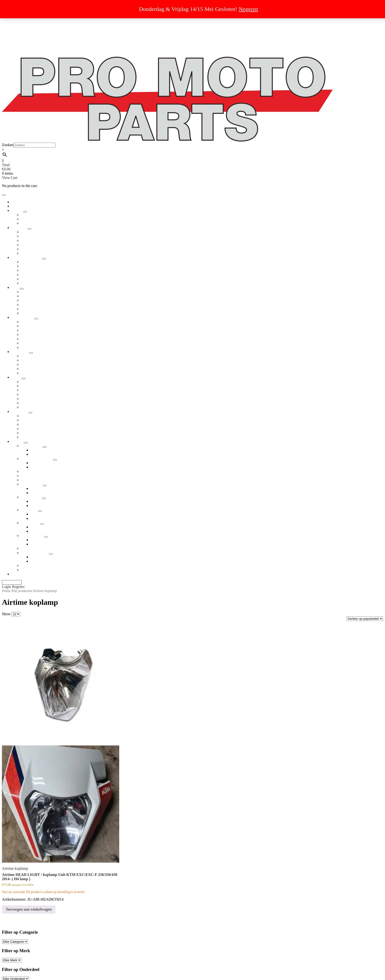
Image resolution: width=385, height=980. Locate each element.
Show (6, 614)
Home (6, 591)
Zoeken (8, 145)
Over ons (18, 42)
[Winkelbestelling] (365, 619)
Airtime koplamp (15, 868)
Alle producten (22, 591)
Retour (17, 38)
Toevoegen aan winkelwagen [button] (29, 909)
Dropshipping (22, 21)
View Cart (10, 178)
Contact (17, 50)
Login (7, 587)
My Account (12, 582)
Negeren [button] (248, 9)
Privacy (17, 33)
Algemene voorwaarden (30, 29)
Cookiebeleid (22, 46)
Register (18, 587)
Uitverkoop (20, 25)
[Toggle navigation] (4, 195)
